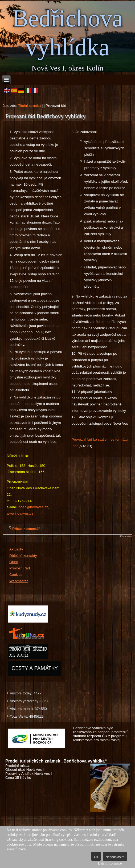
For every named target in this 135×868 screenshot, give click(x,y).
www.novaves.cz (20, 513)
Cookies (16, 575)
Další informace (110, 863)
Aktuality (16, 549)
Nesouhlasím (115, 857)
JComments (126, 536)
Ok (96, 857)
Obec (14, 562)
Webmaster (19, 581)
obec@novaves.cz (33, 507)
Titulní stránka (29, 106)
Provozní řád (20, 568)
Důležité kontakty (23, 556)
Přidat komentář (26, 529)
